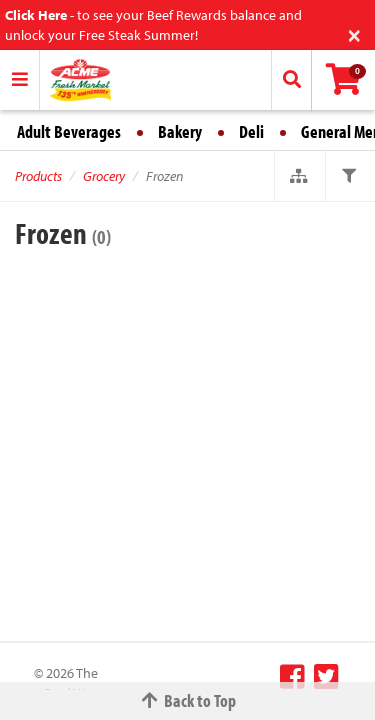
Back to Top (188, 700)
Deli (251, 131)
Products (38, 176)
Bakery (180, 131)
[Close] (354, 33)
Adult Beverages (69, 131)
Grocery (104, 176)
